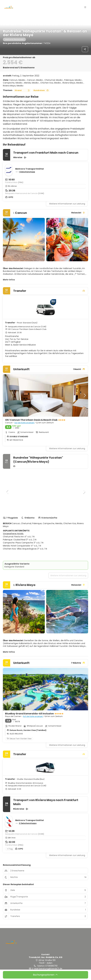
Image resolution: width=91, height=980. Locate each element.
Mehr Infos (9, 280)
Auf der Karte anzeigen (25, 423)
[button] (85, 7)
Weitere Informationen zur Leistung (67, 204)
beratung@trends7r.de (51, 969)
